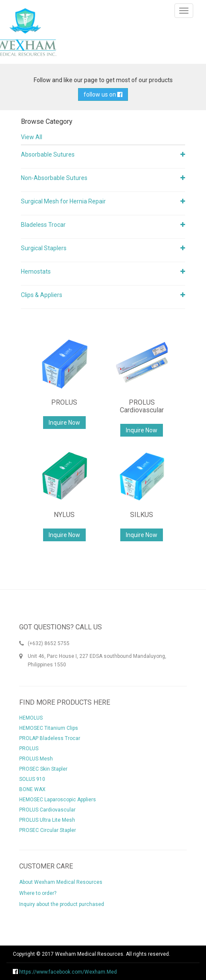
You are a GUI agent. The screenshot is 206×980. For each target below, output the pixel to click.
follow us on (103, 94)
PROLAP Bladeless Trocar (50, 738)
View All (32, 137)
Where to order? (38, 893)
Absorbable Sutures (48, 154)
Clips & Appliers (42, 295)
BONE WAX (32, 789)
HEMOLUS (31, 718)
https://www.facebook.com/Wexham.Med (65, 972)
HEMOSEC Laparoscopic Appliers (58, 800)
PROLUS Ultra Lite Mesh (47, 820)
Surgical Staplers (44, 248)
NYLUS (64, 515)
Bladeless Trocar (43, 225)
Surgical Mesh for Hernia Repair (63, 201)
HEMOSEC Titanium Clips (49, 728)
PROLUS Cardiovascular (142, 406)
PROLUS (64, 402)
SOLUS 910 (32, 779)
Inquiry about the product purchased (62, 904)
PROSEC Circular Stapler (48, 830)
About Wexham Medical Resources (61, 882)
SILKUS (142, 515)
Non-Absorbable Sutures (54, 178)
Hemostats (36, 271)
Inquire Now (64, 423)
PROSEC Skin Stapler (43, 769)
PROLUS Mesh (36, 759)
